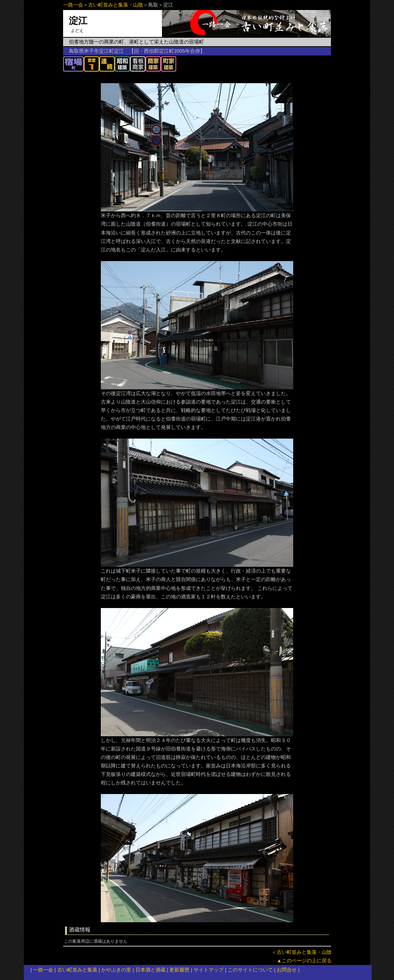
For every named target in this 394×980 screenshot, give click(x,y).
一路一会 (73, 5)
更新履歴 (179, 970)
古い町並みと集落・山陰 (116, 5)
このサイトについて (250, 970)
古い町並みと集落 (77, 970)
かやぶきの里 (116, 970)
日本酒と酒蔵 (150, 970)
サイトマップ (209, 970)
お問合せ (287, 970)
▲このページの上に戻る (304, 961)
